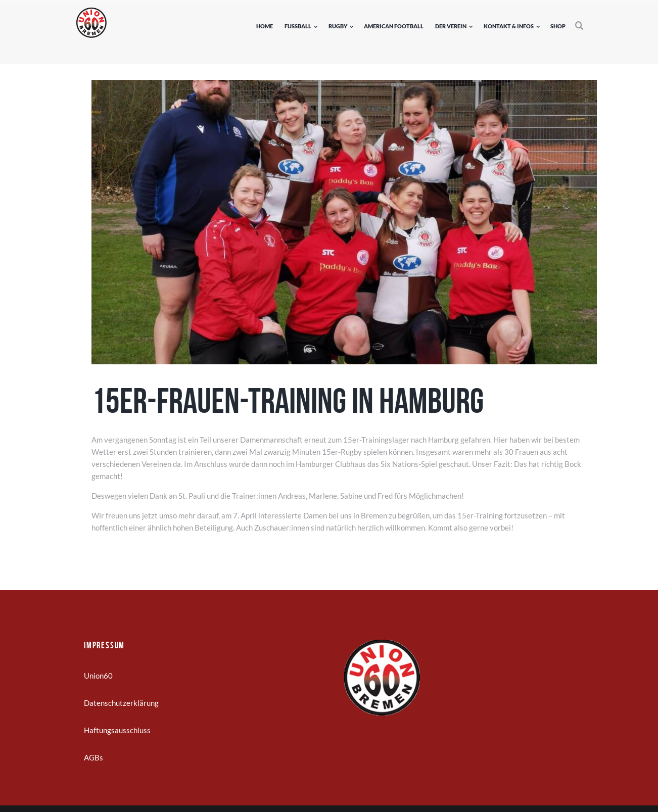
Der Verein (451, 26)
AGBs (93, 757)
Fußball (298, 26)
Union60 (98, 676)
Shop (558, 26)
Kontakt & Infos (509, 26)
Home (265, 26)
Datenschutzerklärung (121, 703)
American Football (394, 26)
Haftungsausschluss (117, 730)
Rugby (338, 26)
